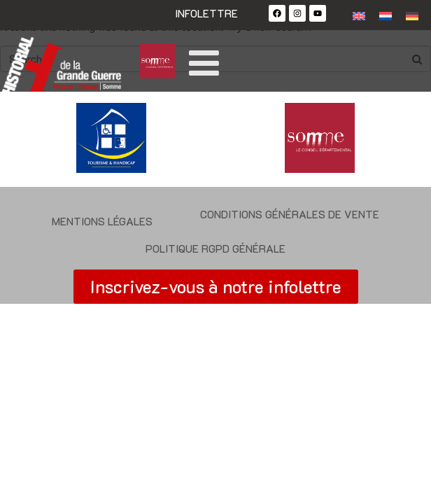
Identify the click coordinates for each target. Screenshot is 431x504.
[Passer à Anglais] (359, 15)
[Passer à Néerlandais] (386, 15)
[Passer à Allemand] (412, 15)
